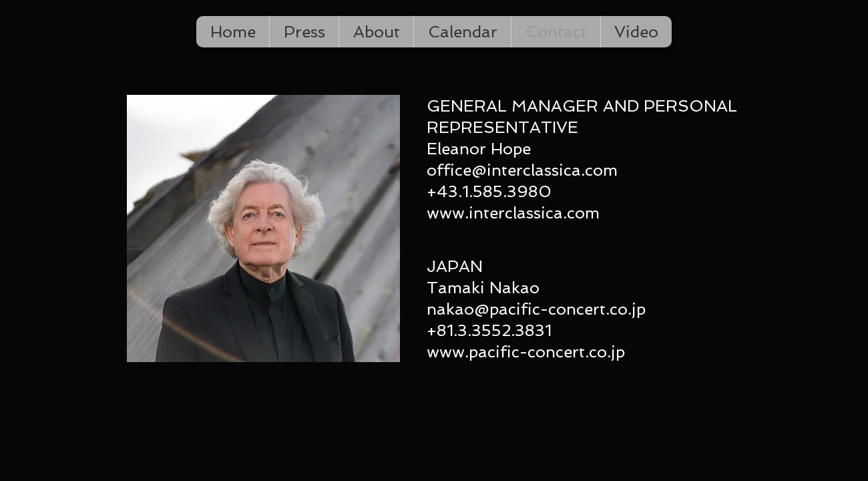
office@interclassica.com (522, 170)
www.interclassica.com (513, 213)
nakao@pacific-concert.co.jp (536, 309)
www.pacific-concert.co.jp (526, 352)
